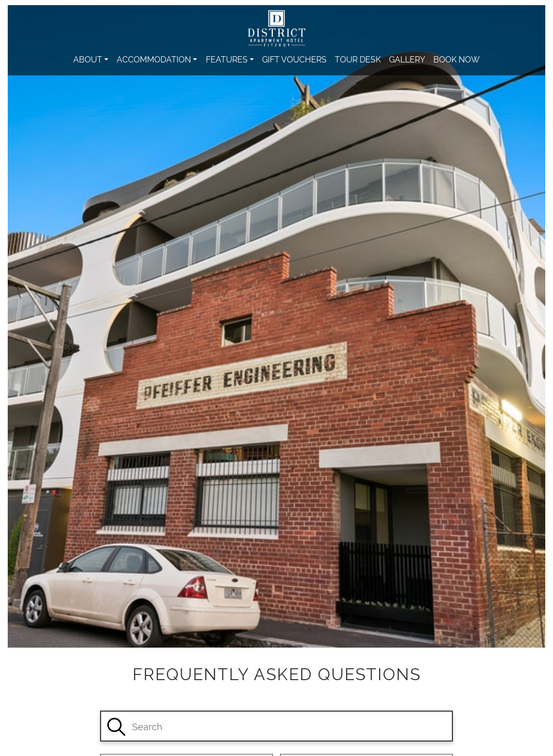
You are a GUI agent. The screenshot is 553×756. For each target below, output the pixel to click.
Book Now (457, 59)
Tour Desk (358, 59)
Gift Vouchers (294, 59)
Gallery (407, 59)
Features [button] (227, 59)
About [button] (88, 59)
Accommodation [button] (154, 59)
